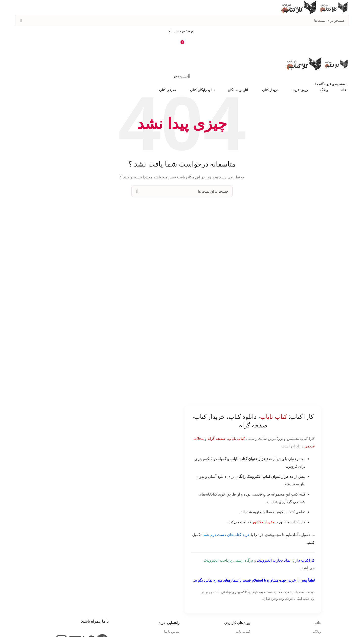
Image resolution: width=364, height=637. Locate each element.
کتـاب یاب (243, 631)
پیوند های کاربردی (237, 623)
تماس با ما (172, 631)
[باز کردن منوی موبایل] (182, 52)
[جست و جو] (182, 20)
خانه (318, 623)
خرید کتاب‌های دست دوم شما (226, 535)
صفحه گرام (217, 438)
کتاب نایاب (236, 438)
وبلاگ (317, 631)
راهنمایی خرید (169, 623)
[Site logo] (333, 7)
